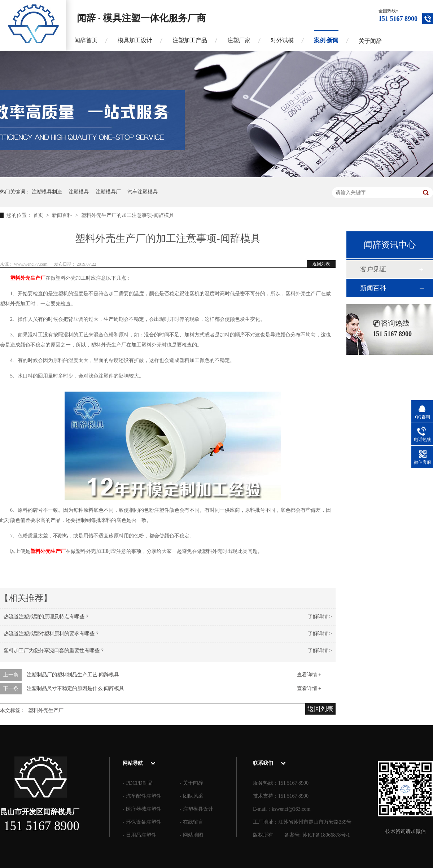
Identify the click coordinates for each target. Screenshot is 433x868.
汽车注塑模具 (143, 192)
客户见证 (373, 269)
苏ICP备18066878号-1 (326, 835)
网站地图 (193, 835)
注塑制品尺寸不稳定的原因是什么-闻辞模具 (76, 688)
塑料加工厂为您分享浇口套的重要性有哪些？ (54, 651)
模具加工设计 (135, 40)
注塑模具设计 (198, 809)
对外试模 (282, 40)
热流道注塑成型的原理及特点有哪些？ (47, 617)
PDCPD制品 (139, 783)
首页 (39, 215)
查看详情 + (309, 675)
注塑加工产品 (190, 40)
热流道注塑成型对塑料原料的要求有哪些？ (52, 634)
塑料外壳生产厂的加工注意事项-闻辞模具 (128, 215)
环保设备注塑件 (144, 822)
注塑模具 (79, 192)
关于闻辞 (370, 41)
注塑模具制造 (47, 192)
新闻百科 (63, 215)
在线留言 (193, 822)
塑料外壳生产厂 (28, 278)
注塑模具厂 (108, 192)
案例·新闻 (326, 40)
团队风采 (193, 796)
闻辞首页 (86, 40)
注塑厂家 (239, 40)
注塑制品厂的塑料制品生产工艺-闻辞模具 (73, 675)
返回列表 (321, 264)
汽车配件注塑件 (144, 796)
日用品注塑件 (141, 835)
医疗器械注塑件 (144, 809)
